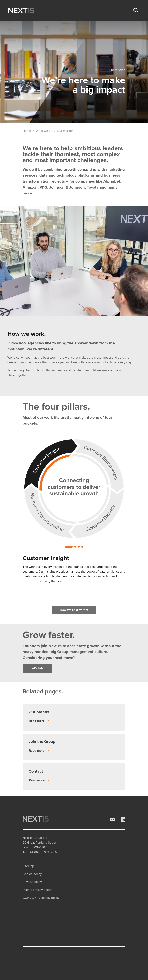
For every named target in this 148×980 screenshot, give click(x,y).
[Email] (112, 820)
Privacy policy (32, 882)
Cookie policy (32, 874)
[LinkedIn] (123, 820)
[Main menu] (119, 11)
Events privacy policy (37, 890)
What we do (44, 131)
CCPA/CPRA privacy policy (41, 898)
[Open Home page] (21, 11)
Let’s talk (37, 668)
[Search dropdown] (136, 10)
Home (27, 131)
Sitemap (28, 866)
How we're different (74, 610)
